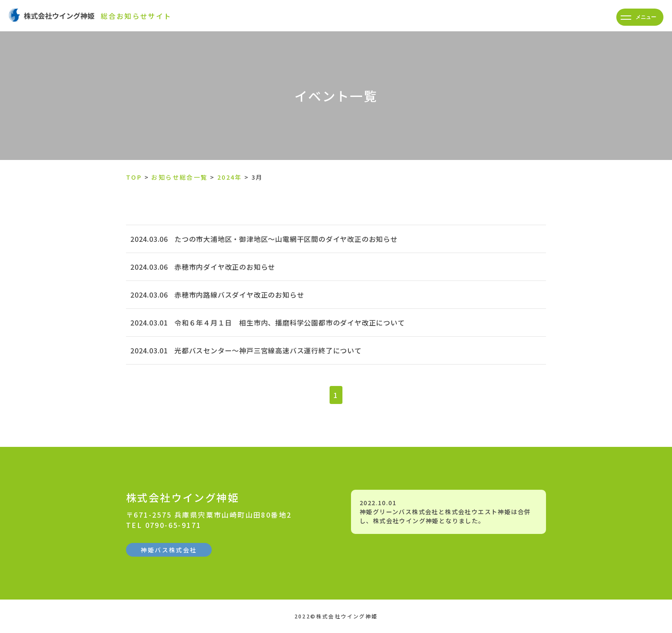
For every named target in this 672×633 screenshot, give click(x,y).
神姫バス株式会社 (169, 550)
